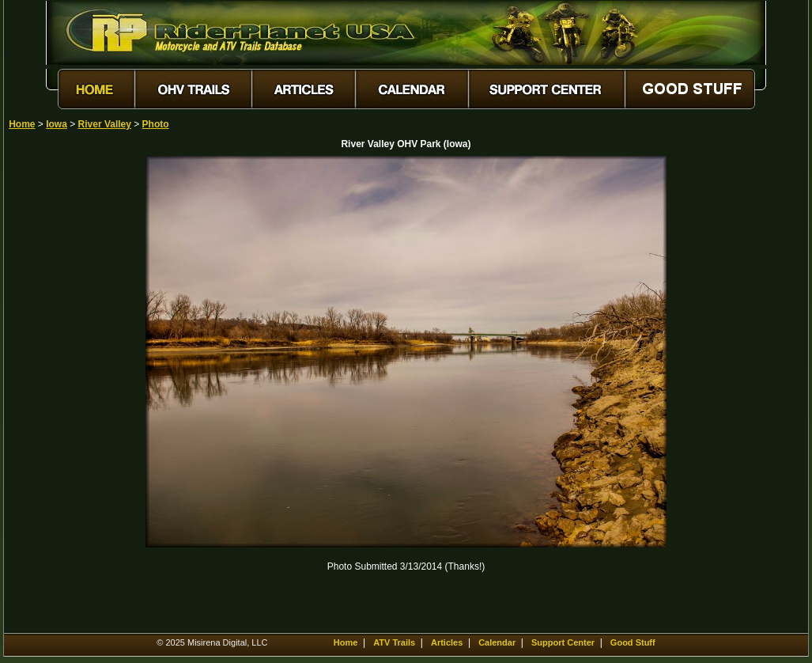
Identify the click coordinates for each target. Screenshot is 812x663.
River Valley (105, 124)
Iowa (57, 124)
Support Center (563, 642)
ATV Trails (394, 642)
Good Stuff (633, 642)
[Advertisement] (64, 393)
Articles (447, 642)
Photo (156, 124)
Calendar (497, 642)
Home (22, 124)
